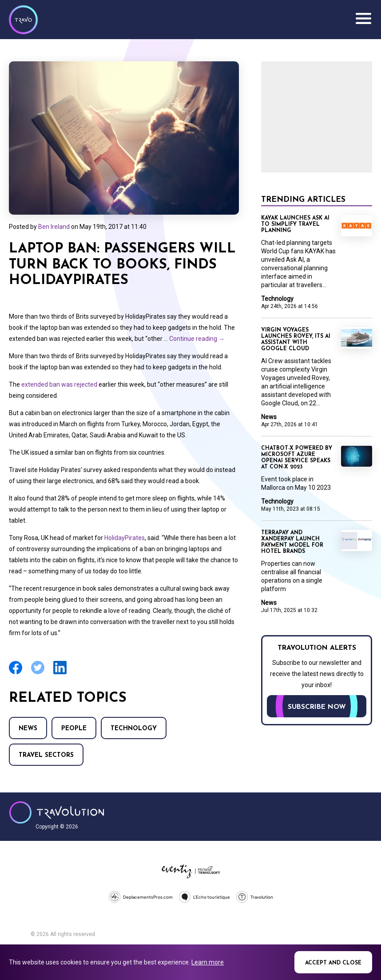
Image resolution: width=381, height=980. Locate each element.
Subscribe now (317, 707)
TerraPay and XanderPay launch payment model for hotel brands (292, 542)
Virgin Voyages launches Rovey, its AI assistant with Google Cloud (296, 340)
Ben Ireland (54, 227)
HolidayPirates (125, 538)
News (28, 729)
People (74, 729)
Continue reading (197, 339)
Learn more (208, 962)
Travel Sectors (46, 755)
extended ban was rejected (59, 384)
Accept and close (333, 963)
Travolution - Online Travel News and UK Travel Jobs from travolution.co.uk (57, 812)
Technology (134, 729)
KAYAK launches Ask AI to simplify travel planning (295, 224)
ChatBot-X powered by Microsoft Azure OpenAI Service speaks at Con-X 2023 (297, 458)
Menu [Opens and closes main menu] (363, 19)
